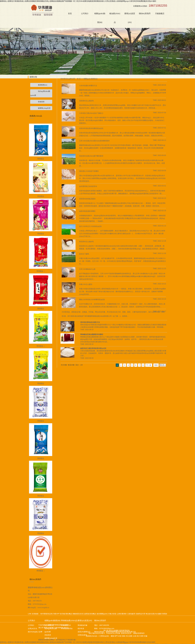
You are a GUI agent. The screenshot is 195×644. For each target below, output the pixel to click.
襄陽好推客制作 (139, 633)
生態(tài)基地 (82, 635)
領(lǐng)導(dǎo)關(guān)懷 (51, 630)
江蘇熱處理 (131, 614)
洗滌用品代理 (140, 614)
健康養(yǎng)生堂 (51, 638)
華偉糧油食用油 (67, 628)
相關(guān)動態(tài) (100, 18)
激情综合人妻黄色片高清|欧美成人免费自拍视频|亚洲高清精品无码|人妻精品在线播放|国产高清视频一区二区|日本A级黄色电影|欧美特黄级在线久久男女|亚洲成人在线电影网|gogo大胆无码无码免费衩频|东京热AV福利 (78, 1)
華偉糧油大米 (66, 625)
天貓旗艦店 (160, 14)
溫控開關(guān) (102, 614)
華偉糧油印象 (83, 625)
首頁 (70, 14)
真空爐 (62, 614)
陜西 (142, 636)
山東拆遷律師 (122, 614)
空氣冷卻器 (112, 614)
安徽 (146, 636)
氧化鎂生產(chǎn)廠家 (154, 614)
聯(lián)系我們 (145, 14)
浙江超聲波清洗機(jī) (89, 614)
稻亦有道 (81, 628)
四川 (138, 636)
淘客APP (56, 614)
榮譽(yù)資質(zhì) (130, 18)
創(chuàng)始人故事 (35, 632)
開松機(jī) (69, 614)
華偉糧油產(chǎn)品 (69, 621)
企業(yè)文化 (32, 628)
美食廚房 (48, 635)
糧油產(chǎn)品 (115, 18)
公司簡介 (85, 14)
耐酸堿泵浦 (77, 614)
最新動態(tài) (49, 625)
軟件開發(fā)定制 (47, 614)
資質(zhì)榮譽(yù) (84, 632)
